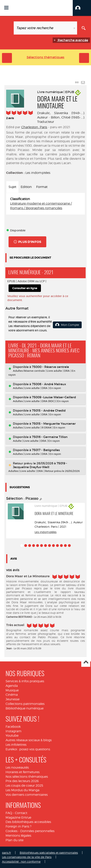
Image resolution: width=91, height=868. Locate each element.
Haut (86, 663)
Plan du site (15, 840)
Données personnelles (37, 831)
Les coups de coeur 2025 (24, 786)
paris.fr (6, 853)
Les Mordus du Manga (22, 790)
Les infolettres (16, 745)
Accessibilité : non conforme (21, 862)
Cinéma (12, 695)
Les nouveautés (17, 767)
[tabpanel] (45, 204)
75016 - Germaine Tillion (50, 437)
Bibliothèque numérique (25, 708)
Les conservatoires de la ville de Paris (27, 857)
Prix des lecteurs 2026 (22, 781)
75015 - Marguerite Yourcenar (54, 424)
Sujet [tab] (12, 187)
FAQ (9, 813)
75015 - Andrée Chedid (49, 410)
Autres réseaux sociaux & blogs (29, 740)
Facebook (13, 727)
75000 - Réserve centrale (50, 367)
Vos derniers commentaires (27, 795)
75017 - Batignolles (46, 450)
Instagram (14, 731)
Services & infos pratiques (25, 681)
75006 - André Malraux (49, 384)
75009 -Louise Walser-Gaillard (54, 397)
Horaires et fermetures (23, 772)
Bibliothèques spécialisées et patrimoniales (49, 853)
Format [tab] (42, 187)
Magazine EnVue (18, 817)
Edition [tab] (26, 187)
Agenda (12, 686)
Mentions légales (18, 836)
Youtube (12, 736)
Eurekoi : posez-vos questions (28, 749)
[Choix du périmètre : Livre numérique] (7, 28)
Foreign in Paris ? (18, 826)
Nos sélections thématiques (27, 777)
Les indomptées (38, 173)
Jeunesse (13, 699)
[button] (82, 8)
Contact (21, 813)
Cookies (12, 831)
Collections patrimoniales (25, 704)
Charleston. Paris (34, 127)
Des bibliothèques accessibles (28, 822)
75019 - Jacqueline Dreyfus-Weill (40, 465)
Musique (12, 690)
